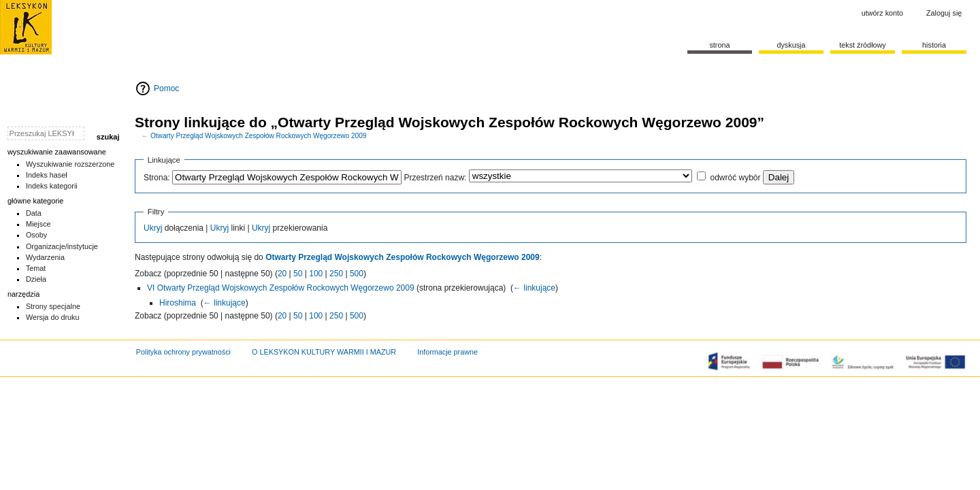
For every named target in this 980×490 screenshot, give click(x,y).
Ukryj (153, 228)
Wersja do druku (53, 317)
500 (357, 274)
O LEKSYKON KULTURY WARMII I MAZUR (324, 352)
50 (298, 274)
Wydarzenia (45, 257)
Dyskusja (791, 45)
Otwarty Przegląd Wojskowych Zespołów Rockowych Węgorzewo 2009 (258, 136)
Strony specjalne (53, 306)
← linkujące (534, 288)
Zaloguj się (944, 13)
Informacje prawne (447, 352)
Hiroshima (178, 303)
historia (934, 45)
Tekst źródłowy (863, 45)
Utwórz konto (882, 13)
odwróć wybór (735, 178)
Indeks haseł (47, 175)
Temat (36, 268)
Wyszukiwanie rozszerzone (70, 164)
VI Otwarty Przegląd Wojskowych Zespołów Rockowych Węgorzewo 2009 (281, 288)
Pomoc (166, 88)
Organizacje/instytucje (62, 246)
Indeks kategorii (52, 186)
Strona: (157, 178)
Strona (719, 45)
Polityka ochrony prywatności (183, 352)
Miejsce (38, 224)
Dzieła (36, 279)
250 (336, 274)
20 (282, 274)
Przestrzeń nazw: (435, 178)
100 (316, 274)
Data (34, 213)
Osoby (36, 235)
